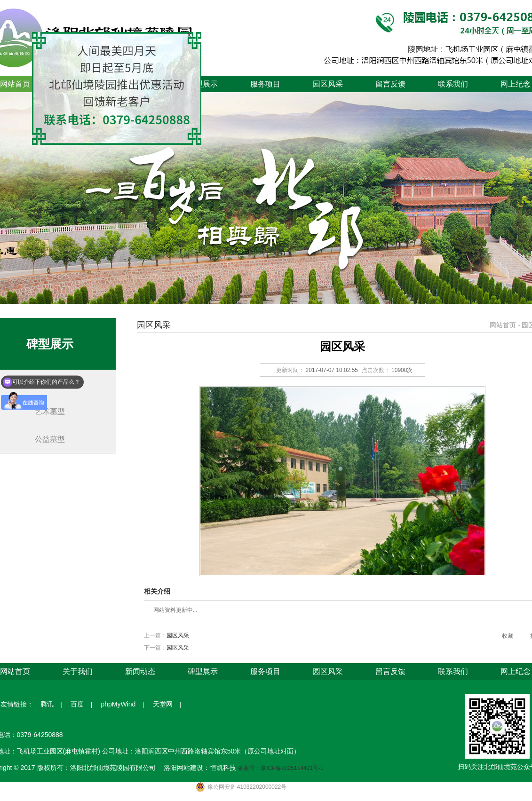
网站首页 (503, 325)
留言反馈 (390, 84)
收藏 (508, 636)
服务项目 (265, 84)
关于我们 (78, 671)
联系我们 (453, 84)
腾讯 (47, 704)
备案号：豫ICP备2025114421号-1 (281, 768)
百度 (77, 704)
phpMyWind (118, 704)
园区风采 (328, 84)
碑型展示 (203, 84)
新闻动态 (140, 671)
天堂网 (163, 704)
